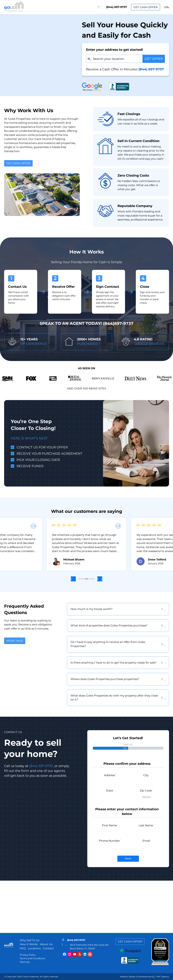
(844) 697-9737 (112, 7)
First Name (110, 825)
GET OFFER (154, 59)
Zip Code (146, 791)
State (110, 791)
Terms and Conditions (32, 958)
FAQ (23, 948)
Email (146, 841)
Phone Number (110, 841)
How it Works (29, 944)
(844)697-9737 (118, 323)
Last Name (146, 825)
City (146, 775)
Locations (34, 948)
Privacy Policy (28, 955)
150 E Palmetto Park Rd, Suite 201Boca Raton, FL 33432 (89, 947)
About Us (46, 944)
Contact (48, 948)
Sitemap (25, 962)
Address (110, 775)
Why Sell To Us (30, 940)
